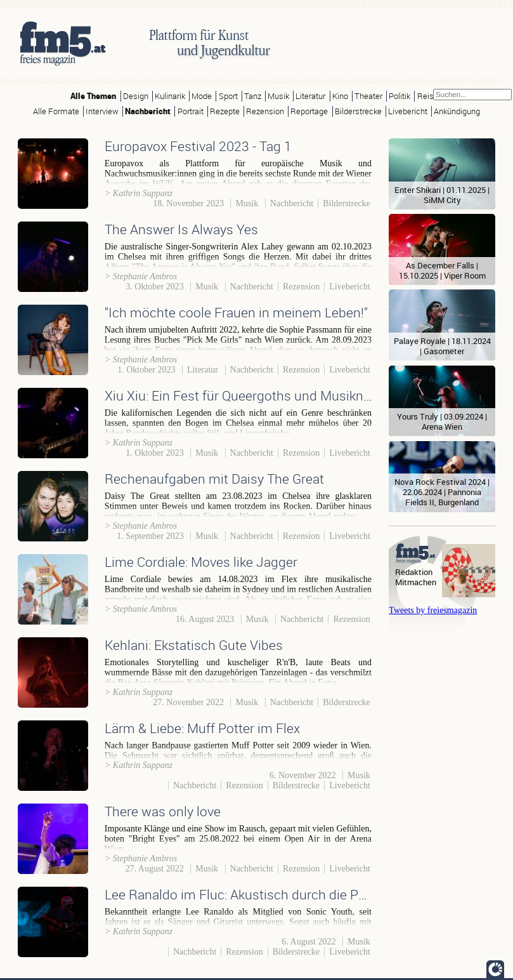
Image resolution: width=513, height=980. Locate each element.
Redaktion (414, 572)
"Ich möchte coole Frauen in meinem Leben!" (236, 312)
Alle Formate (56, 111)
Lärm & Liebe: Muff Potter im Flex (202, 728)
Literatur (310, 96)
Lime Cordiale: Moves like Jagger (201, 562)
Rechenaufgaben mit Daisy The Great (214, 479)
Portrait (191, 111)
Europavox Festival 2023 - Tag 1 (198, 146)
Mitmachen (416, 582)
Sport (228, 96)
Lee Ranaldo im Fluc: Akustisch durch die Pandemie (257, 894)
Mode (202, 96)
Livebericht (408, 111)
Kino (340, 96)
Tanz (253, 96)
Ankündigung (457, 111)
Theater (368, 96)
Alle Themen (93, 96)
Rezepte (225, 111)
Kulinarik (170, 96)
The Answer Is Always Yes (181, 229)
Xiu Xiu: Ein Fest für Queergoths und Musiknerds (247, 395)
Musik (278, 96)
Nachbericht (148, 111)
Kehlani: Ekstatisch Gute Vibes (194, 645)
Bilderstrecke (358, 111)
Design (136, 96)
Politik (399, 96)
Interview (102, 111)
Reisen (430, 96)
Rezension (265, 111)
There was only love (163, 811)
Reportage (309, 111)
